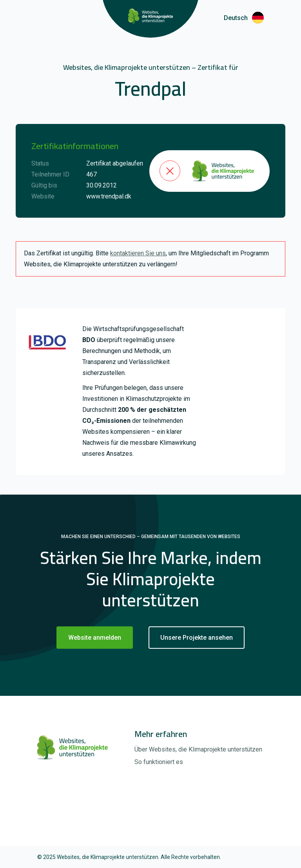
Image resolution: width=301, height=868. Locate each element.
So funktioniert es (159, 762)
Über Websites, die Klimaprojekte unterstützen (198, 749)
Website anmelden (95, 638)
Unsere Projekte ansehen (197, 638)
